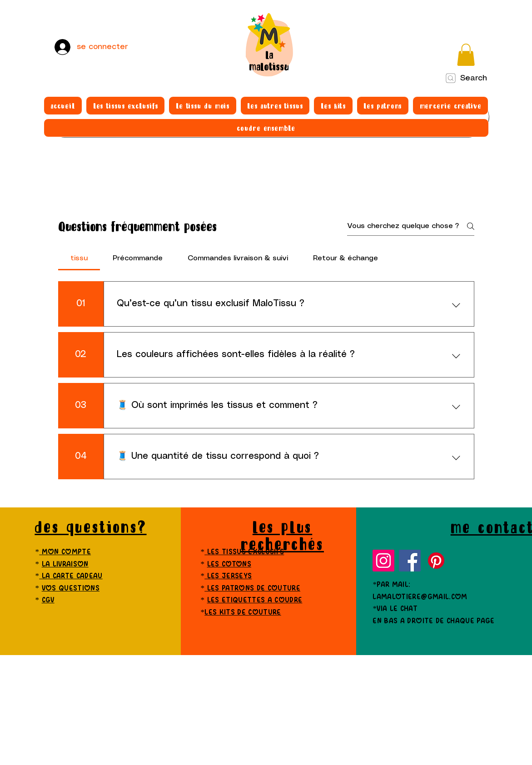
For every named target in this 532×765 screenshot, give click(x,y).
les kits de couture (243, 613)
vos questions (71, 589)
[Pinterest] (436, 561)
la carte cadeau (71, 576)
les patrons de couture (252, 589)
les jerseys (228, 576)
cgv (48, 600)
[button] (466, 55)
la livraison (65, 564)
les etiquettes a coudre (255, 600)
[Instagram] (383, 561)
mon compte (65, 552)
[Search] (466, 78)
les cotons (229, 564)
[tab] (79, 258)
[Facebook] (410, 561)
